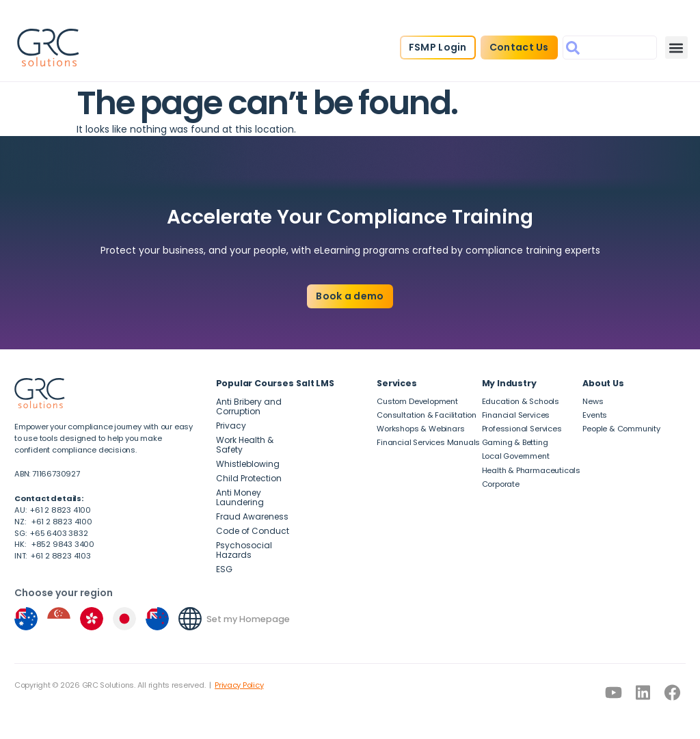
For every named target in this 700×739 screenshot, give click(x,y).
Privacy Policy (239, 685)
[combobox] (610, 48)
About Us (603, 383)
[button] (676, 48)
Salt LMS (315, 383)
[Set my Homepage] (190, 619)
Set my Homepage (248, 619)
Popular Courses (255, 383)
